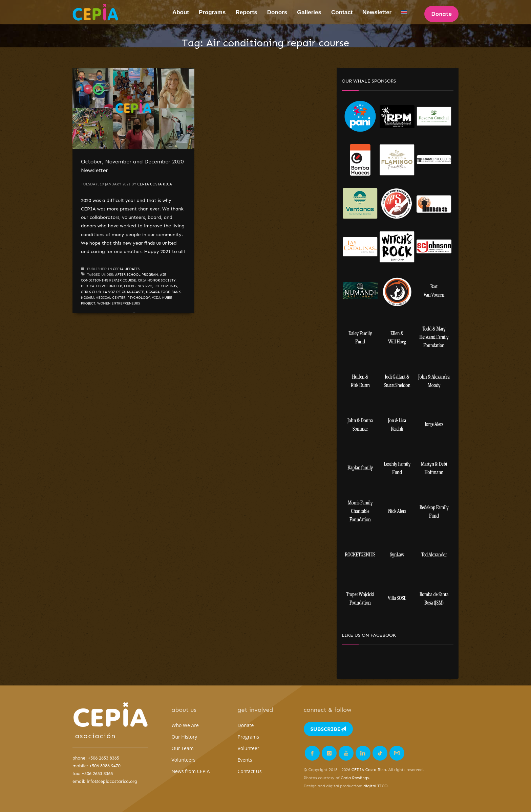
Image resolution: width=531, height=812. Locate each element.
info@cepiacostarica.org (112, 781)
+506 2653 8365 (104, 758)
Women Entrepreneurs (119, 303)
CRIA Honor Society (157, 280)
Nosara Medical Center (103, 298)
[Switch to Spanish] (404, 12)
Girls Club (91, 292)
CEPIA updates (126, 269)
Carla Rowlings (355, 778)
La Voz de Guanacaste (124, 292)
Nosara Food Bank (163, 292)
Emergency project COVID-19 (151, 286)
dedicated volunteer (101, 286)
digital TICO (375, 786)
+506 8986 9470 (105, 766)
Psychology (139, 298)
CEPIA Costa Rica (154, 184)
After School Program (137, 275)
